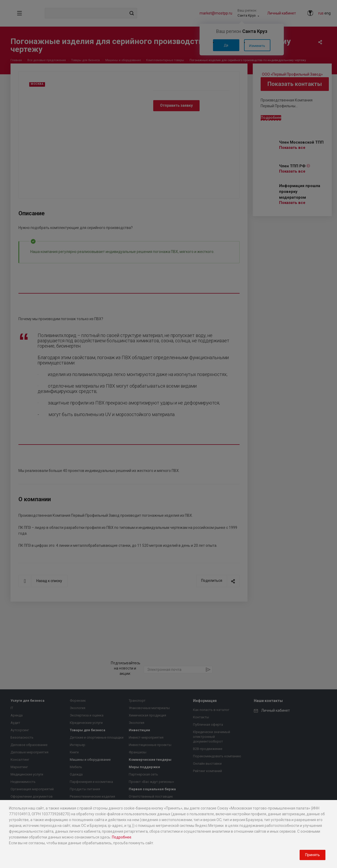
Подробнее (122, 837)
